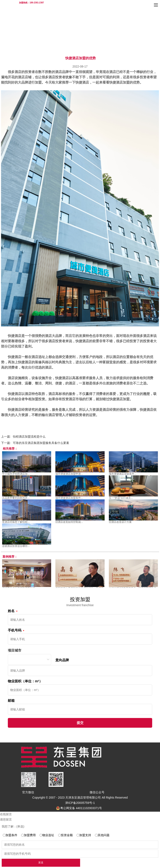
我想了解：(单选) (13, 826)
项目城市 (15, 650)
